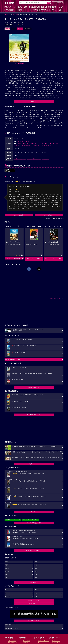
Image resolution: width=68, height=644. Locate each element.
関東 (36, 562)
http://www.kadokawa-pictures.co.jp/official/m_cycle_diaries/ (31, 159)
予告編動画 (34, 10)
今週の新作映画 (34, 7)
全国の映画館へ (34, 582)
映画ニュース (22, 10)
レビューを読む (57, 10)
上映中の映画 (22, 7)
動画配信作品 (46, 10)
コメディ (8, 596)
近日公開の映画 (46, 7)
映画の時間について (34, 621)
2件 (19, 25)
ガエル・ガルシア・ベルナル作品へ (33, 259)
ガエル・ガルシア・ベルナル (26, 144)
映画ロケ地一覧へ (33, 604)
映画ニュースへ (34, 464)
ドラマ (7, 25)
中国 (6, 575)
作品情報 (15, 14)
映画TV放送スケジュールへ (33, 551)
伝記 (11, 25)
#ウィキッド (17, 520)
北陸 (36, 571)
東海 (36, 565)
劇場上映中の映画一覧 (33, 387)
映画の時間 (8, 14)
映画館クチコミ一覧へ (33, 601)
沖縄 (36, 578)
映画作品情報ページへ (11, 625)
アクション (8, 590)
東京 (6, 562)
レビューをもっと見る (19, 215)
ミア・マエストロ (57, 144)
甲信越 (7, 571)
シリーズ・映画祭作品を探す (34, 523)
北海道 (7, 568)
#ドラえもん (8, 520)
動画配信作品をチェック (34, 415)
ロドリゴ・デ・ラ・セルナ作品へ (53, 259)
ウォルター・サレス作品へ (14, 258)
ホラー (36, 596)
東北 (36, 568)
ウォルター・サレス (24, 142)
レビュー (19, 29)
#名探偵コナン (26, 520)
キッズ (36, 593)
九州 (6, 578)
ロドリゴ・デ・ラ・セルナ (43, 144)
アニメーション (39, 590)
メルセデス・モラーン (20, 145)
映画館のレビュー (28, 643)
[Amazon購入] (19, 64)
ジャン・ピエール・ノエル (35, 145)
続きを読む (34, 101)
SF (6, 593)
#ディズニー (35, 520)
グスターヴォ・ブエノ (50, 145)
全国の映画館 (27, 641)
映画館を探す (10, 10)
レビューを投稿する (48, 215)
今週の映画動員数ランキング (12, 360)
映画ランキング (57, 7)
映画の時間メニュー (10, 7)
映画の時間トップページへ (12, 628)
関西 (6, 565)
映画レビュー (33, 512)
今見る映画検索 (57, 3)
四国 (36, 575)
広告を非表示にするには (55, 298)
